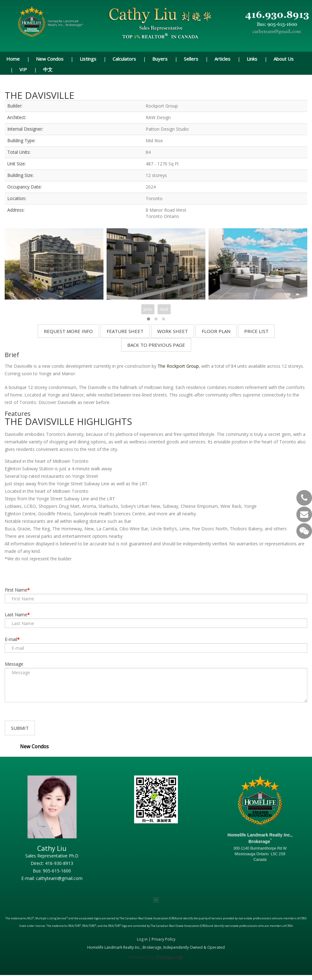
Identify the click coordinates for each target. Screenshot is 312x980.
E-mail (11, 639)
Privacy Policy (164, 944)
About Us (284, 59)
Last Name (16, 615)
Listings (88, 59)
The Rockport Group (178, 366)
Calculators (124, 59)
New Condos (50, 59)
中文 (48, 69)
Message (14, 664)
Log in (142, 944)
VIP (23, 69)
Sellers (191, 59)
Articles (222, 59)
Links (252, 59)
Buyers (160, 59)
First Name (16, 590)
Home (13, 59)
